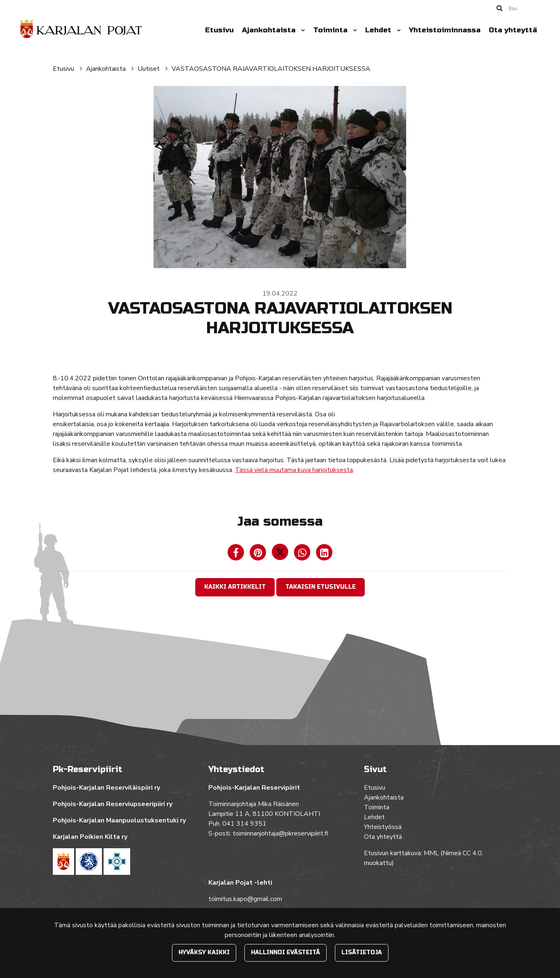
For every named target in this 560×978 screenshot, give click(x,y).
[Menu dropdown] (301, 30)
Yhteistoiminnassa (445, 30)
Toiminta (331, 30)
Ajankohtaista (270, 30)
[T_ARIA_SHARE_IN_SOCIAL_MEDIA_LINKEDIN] (324, 554)
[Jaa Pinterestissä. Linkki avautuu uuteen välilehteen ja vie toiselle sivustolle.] (259, 554)
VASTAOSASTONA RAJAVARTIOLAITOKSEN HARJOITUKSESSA (271, 69)
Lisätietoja (362, 952)
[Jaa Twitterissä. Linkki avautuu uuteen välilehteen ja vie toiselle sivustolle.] (281, 554)
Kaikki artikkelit (235, 587)
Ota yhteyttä (513, 30)
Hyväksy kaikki (204, 952)
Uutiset (149, 69)
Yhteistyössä (383, 827)
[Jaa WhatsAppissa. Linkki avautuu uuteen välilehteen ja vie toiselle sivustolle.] (303, 554)
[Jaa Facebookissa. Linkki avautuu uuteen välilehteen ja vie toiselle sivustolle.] (237, 554)
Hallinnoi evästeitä (286, 952)
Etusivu (219, 30)
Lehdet (379, 30)
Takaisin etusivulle (321, 587)
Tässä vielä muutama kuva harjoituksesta (294, 470)
